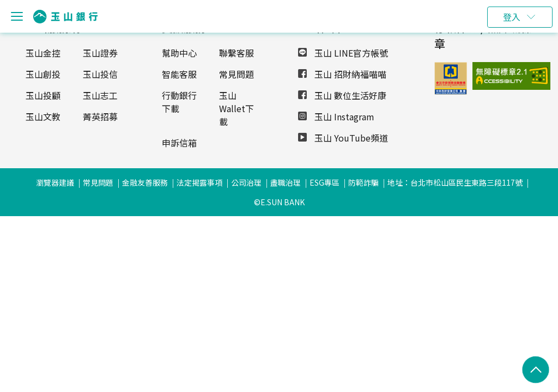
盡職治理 (286, 182)
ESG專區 (325, 182)
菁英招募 (100, 117)
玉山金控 (43, 53)
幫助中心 (179, 53)
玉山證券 (100, 53)
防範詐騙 (363, 182)
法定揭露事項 (199, 182)
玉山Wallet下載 (236, 108)
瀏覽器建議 (55, 182)
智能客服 (179, 74)
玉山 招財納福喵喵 (342, 74)
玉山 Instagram (336, 117)
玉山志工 (100, 95)
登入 (512, 17)
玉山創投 (43, 74)
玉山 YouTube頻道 (343, 138)
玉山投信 (100, 74)
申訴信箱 (179, 143)
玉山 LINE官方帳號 (343, 53)
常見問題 (236, 74)
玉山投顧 (43, 95)
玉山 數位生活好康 (342, 95)
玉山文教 (43, 117)
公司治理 (246, 182)
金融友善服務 (145, 182)
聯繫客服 (236, 53)
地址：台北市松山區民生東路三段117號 (455, 182)
